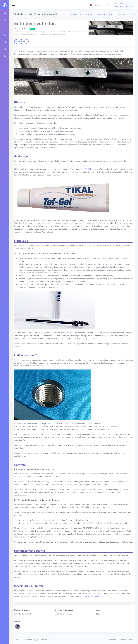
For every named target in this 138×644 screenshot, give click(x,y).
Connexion (119, 6)
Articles (89, 14)
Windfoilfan (76, 14)
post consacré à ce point (90, 596)
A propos (112, 640)
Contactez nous (126, 640)
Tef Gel (88, 169)
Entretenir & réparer (105, 14)
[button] (96, 5)
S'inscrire (129, 6)
